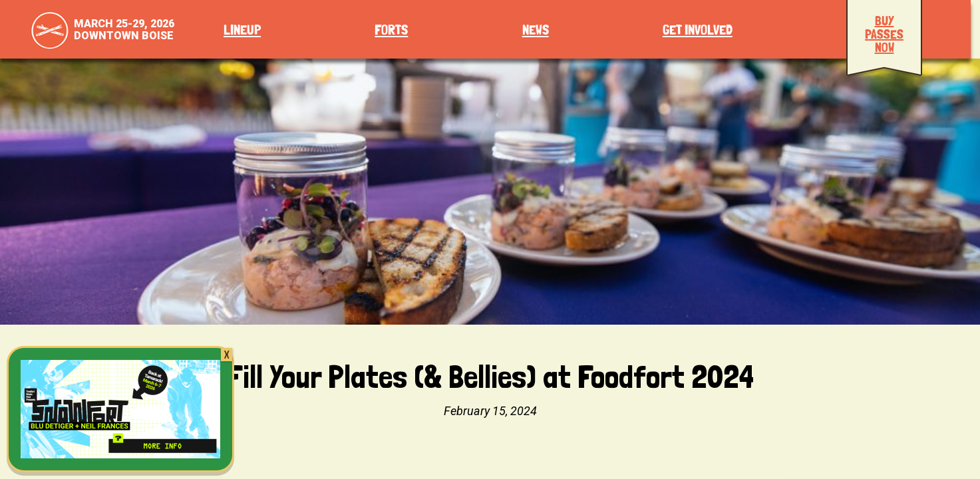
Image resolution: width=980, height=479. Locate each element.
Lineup (242, 30)
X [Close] (227, 355)
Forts (391, 30)
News (536, 30)
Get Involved (698, 30)
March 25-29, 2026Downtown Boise (124, 30)
